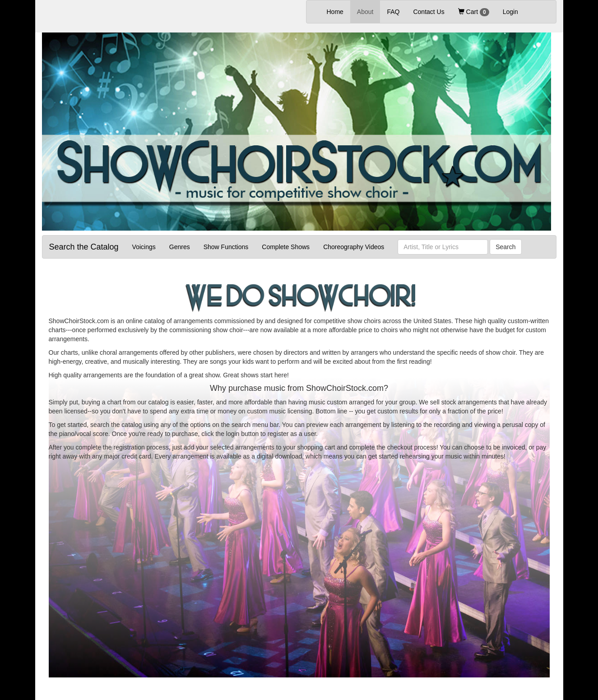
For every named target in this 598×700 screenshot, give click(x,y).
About (365, 12)
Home (338, 11)
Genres (180, 247)
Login (510, 12)
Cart (474, 12)
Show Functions (226, 247)
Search (505, 247)
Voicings (144, 247)
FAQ (393, 12)
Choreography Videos (354, 247)
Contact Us (429, 12)
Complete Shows (286, 247)
